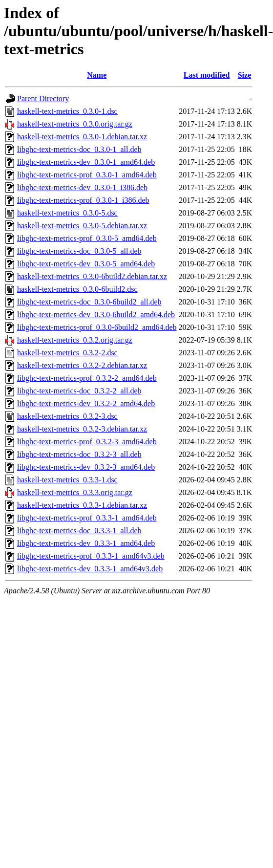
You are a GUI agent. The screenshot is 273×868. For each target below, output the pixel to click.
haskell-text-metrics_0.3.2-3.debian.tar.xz (82, 429)
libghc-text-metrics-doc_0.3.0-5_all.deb (79, 251)
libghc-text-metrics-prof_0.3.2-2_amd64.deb (87, 378)
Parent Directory (43, 98)
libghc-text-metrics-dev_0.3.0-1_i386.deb (82, 187)
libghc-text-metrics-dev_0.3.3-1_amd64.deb (86, 543)
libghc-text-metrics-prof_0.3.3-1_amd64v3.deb (91, 556)
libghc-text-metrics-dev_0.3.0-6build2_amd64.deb (96, 315)
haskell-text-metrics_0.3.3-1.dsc (67, 480)
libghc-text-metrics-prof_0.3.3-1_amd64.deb (87, 518)
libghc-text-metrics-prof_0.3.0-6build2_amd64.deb (97, 327)
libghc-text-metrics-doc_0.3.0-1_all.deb (79, 149)
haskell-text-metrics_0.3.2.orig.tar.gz (75, 340)
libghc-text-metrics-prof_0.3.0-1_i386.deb (83, 200)
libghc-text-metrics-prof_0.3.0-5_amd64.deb (87, 238)
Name (97, 75)
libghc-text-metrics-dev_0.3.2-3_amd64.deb (86, 467)
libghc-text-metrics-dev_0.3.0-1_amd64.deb (86, 162)
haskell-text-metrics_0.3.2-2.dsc (67, 353)
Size (245, 75)
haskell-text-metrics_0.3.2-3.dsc (67, 416)
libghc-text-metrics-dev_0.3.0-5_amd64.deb (86, 264)
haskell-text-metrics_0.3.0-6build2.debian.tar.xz (92, 276)
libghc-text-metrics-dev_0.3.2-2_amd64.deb (86, 403)
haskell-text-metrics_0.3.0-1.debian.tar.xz (82, 137)
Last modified (207, 75)
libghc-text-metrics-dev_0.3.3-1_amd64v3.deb (90, 569)
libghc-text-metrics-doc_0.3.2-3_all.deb (79, 454)
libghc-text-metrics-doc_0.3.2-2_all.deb (79, 391)
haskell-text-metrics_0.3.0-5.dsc (67, 213)
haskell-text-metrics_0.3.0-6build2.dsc (77, 289)
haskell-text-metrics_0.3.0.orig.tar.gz (75, 124)
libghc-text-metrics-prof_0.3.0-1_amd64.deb (87, 175)
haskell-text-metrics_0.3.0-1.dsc (67, 111)
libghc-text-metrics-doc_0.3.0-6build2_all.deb (89, 302)
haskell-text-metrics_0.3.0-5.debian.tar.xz (82, 226)
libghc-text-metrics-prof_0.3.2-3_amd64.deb (87, 442)
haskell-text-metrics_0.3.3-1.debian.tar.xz (82, 505)
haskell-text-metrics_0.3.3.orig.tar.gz (75, 492)
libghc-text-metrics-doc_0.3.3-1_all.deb (79, 531)
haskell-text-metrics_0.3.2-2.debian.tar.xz (82, 365)
